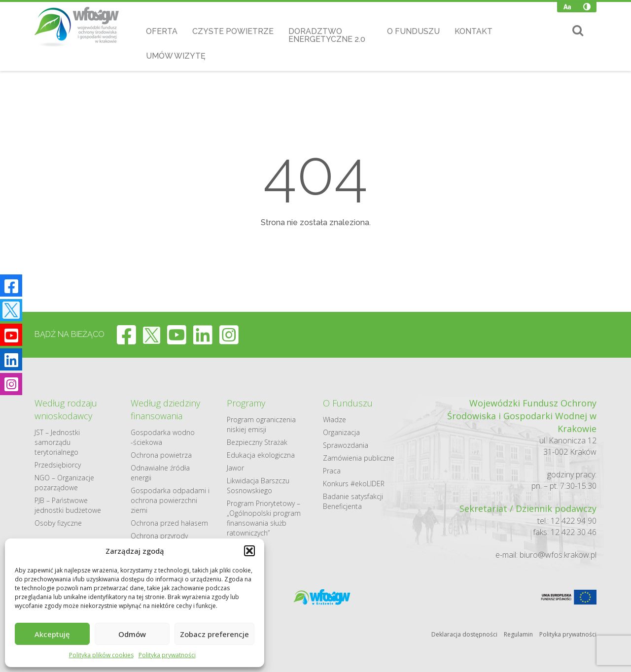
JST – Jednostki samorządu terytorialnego (57, 442)
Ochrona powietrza (161, 455)
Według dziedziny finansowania (165, 409)
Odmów (132, 634)
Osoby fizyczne (58, 523)
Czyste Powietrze (233, 31)
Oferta (162, 31)
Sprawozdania (346, 445)
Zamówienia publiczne (359, 458)
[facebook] (126, 335)
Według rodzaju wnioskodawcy (66, 409)
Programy (246, 403)
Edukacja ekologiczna (261, 455)
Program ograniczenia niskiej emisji (261, 424)
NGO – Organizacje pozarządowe (64, 483)
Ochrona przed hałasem (169, 523)
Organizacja (341, 432)
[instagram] (229, 335)
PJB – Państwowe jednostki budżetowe (68, 505)
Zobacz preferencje (214, 634)
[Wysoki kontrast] (587, 7)
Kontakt (473, 31)
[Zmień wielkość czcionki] (567, 7)
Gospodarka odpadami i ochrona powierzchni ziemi (170, 500)
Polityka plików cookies (101, 655)
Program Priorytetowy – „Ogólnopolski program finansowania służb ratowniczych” (264, 518)
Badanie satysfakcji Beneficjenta (353, 501)
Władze (334, 420)
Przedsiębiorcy (58, 465)
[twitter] (152, 335)
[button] (249, 551)
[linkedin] (203, 335)
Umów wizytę (176, 56)
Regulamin (518, 634)
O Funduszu (413, 31)
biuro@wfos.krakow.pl (558, 555)
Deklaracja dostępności (464, 634)
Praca (332, 471)
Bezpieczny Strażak (257, 442)
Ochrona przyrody (159, 536)
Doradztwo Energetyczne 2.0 (327, 35)
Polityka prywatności (167, 655)
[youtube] (177, 335)
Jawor (235, 468)
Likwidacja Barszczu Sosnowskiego (258, 486)
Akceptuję (52, 634)
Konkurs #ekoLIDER (354, 484)
